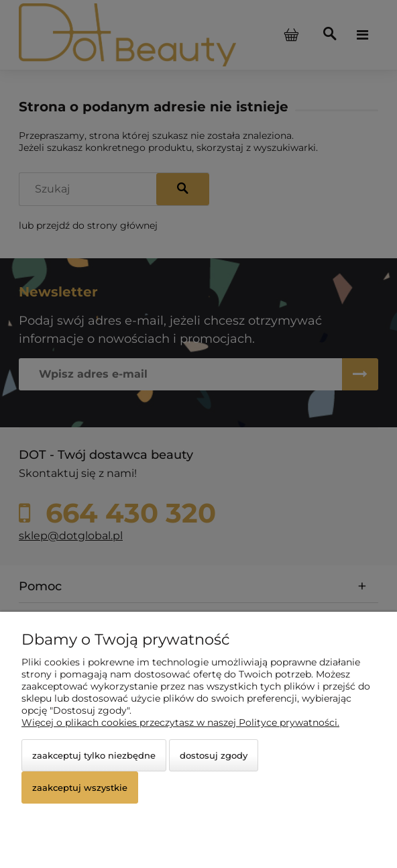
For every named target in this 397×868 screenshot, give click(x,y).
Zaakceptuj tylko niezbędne (94, 755)
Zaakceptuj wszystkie (80, 788)
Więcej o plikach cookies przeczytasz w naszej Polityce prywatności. (180, 722)
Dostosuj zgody (214, 755)
